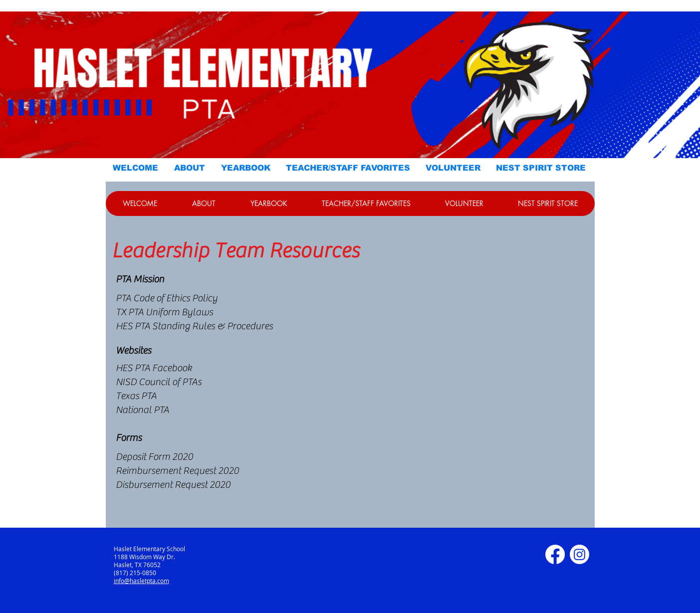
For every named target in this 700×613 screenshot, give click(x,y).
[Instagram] (580, 554)
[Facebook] (555, 554)
